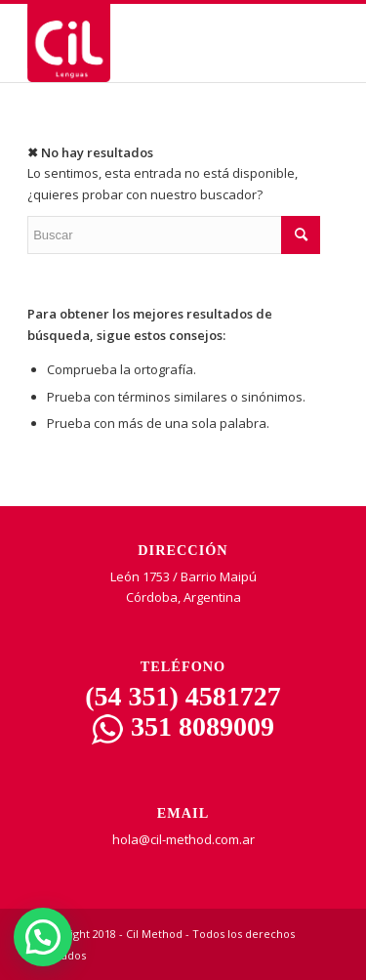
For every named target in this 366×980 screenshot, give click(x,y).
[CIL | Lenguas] (152, 43)
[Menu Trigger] (321, 51)
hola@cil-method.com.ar (183, 839)
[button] (43, 937)
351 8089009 (183, 726)
